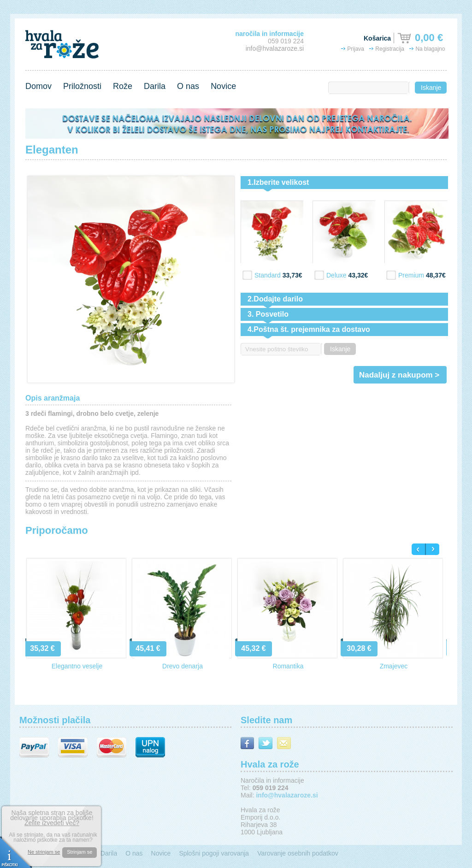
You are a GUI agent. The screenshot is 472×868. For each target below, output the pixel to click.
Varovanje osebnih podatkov (298, 853)
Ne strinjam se (44, 852)
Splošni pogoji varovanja (214, 853)
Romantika (288, 666)
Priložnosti (82, 86)
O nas (188, 86)
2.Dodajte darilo (275, 299)
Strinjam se (80, 852)
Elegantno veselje (77, 666)
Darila (155, 86)
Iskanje (431, 88)
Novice (223, 86)
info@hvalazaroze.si (275, 48)
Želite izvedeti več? (52, 823)
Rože (123, 86)
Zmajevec (394, 666)
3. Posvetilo (268, 314)
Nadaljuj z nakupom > (399, 375)
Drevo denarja (183, 666)
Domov (38, 86)
